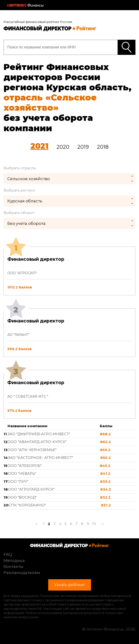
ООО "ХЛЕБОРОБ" (25, 466)
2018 (103, 147)
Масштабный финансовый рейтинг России (38, 22)
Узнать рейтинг (127, 47)
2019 (83, 147)
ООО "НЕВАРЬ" (22, 473)
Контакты (13, 566)
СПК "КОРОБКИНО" (27, 505)
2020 (63, 147)
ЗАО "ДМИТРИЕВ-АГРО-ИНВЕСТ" (39, 434)
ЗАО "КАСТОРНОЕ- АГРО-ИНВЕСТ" (40, 458)
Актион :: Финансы (25, 5)
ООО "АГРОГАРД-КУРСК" (31, 489)
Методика (14, 561)
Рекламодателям (22, 573)
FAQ (8, 554)
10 (94, 524)
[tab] (69, 333)
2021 (39, 146)
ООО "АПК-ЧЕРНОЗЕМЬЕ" (32, 450)
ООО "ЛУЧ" (18, 481)
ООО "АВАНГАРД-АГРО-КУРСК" (37, 442)
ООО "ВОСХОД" (22, 497)
